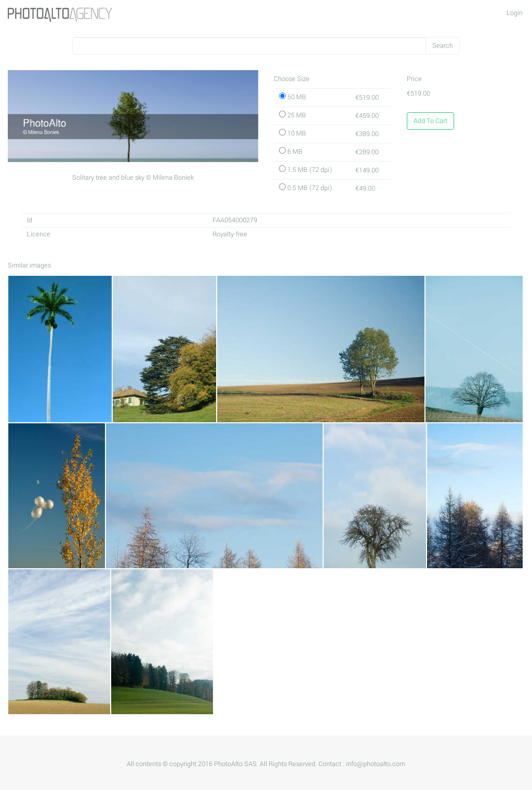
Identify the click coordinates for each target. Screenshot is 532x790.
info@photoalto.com (376, 764)
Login (515, 13)
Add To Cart (430, 121)
